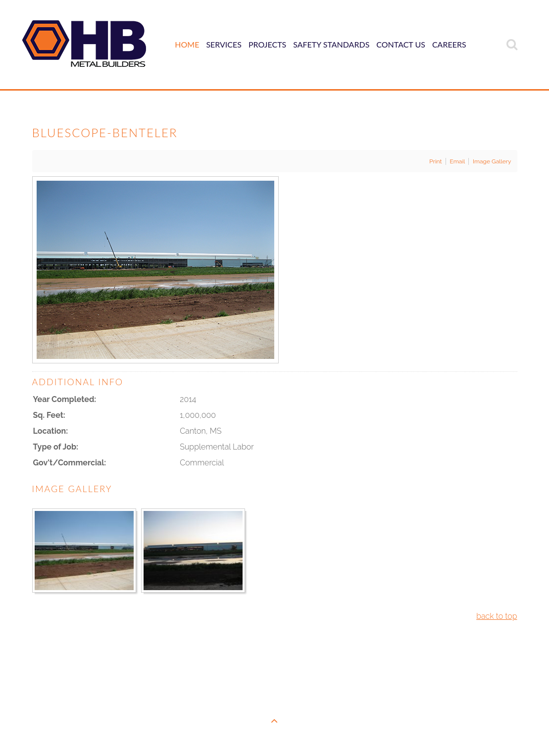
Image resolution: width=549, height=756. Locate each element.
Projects (267, 44)
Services (224, 44)
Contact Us (401, 44)
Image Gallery (492, 161)
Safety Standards (331, 44)
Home (187, 44)
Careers (449, 44)
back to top (497, 616)
